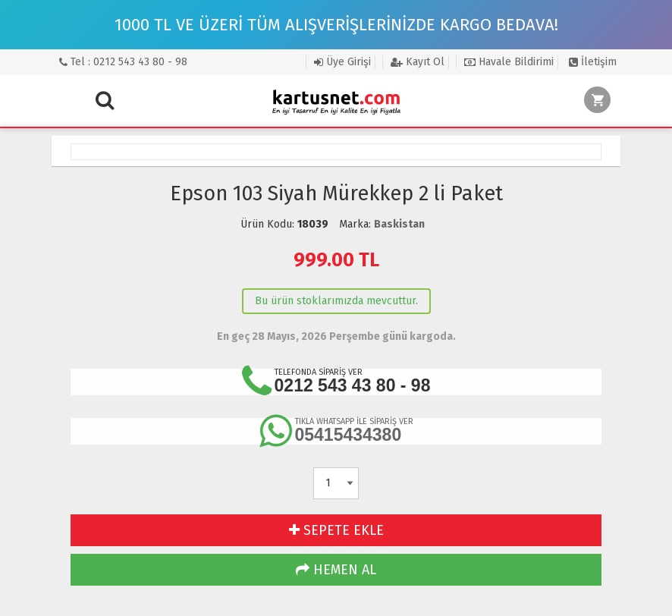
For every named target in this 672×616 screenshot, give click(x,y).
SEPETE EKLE (336, 530)
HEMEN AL (336, 570)
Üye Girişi (342, 62)
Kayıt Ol (418, 62)
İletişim (593, 62)
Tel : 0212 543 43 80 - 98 (123, 62)
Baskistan (399, 224)
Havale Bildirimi (509, 62)
